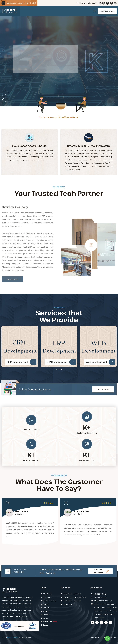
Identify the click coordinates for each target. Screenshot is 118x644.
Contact (46, 625)
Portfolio (46, 615)
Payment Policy (68, 604)
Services (46, 608)
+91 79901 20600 (98, 597)
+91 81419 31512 (30, 3)
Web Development (97, 362)
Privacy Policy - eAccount (72, 601)
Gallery (45, 618)
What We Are (47, 594)
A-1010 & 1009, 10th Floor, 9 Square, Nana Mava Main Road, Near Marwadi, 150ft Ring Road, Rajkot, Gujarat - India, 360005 (103, 611)
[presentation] (5, 94)
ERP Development (57, 362)
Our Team (46, 597)
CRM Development (18, 362)
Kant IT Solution (13, 638)
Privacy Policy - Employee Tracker (75, 597)
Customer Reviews (49, 601)
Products (46, 604)
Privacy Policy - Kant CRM (72, 594)
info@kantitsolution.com (88, 3)
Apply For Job (48, 622)
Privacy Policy (96, 638)
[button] (57, 369)
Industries (46, 611)
